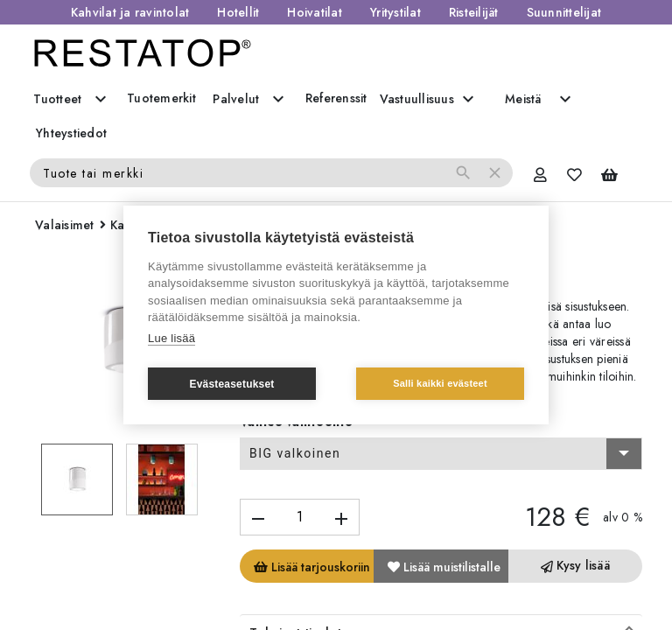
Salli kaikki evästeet (440, 383)
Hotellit (238, 12)
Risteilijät (474, 12)
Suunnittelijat (564, 12)
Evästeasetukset (231, 384)
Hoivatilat (315, 12)
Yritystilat (395, 12)
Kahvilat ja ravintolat (130, 12)
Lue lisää (171, 338)
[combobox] (441, 454)
